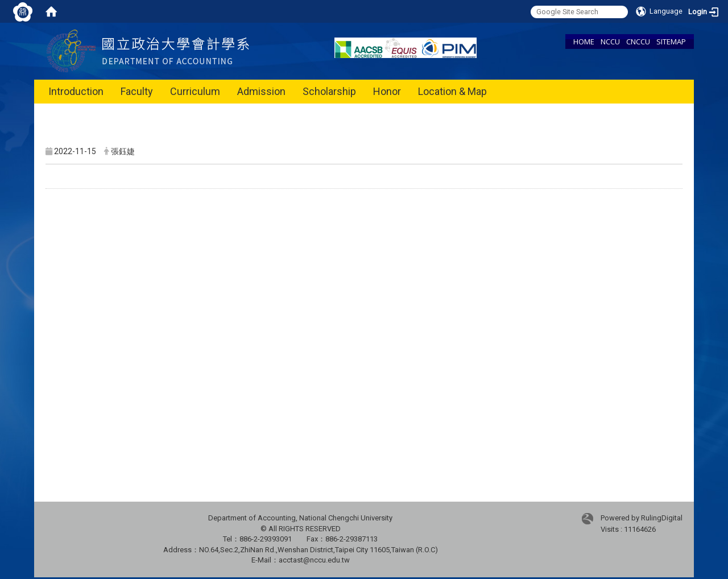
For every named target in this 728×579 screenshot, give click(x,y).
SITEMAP (671, 42)
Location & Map (452, 91)
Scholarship (329, 91)
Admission (261, 91)
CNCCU (638, 42)
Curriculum (195, 91)
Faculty (137, 91)
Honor (387, 91)
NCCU (610, 42)
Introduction (76, 91)
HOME (584, 42)
